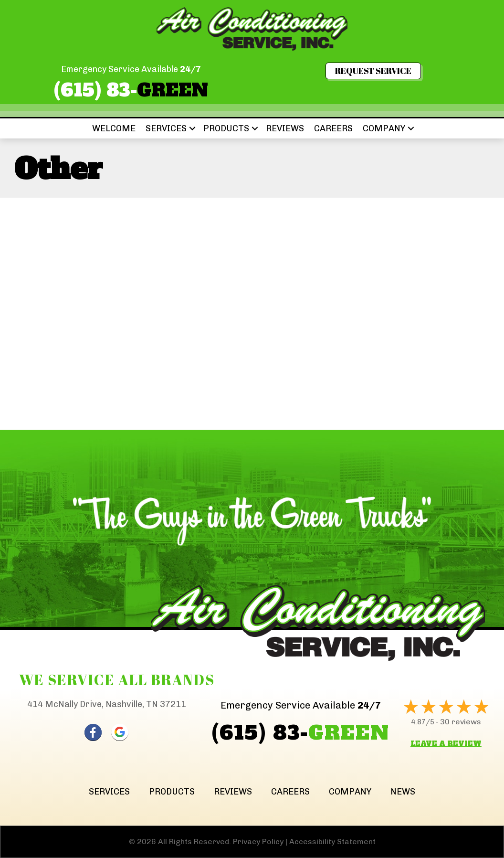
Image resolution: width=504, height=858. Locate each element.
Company (384, 128)
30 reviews (461, 722)
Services (166, 128)
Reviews (285, 128)
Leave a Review (446, 743)
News (403, 792)
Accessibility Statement (332, 842)
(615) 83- (131, 90)
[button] (192, 128)
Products (226, 128)
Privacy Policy (258, 842)
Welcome (114, 128)
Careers (333, 128)
